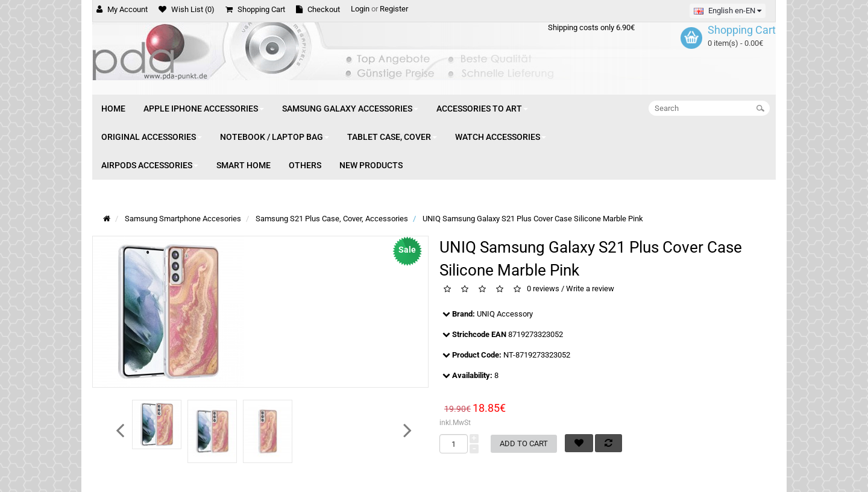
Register (394, 9)
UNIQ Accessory (505, 314)
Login (360, 9)
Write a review (590, 289)
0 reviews (543, 289)
